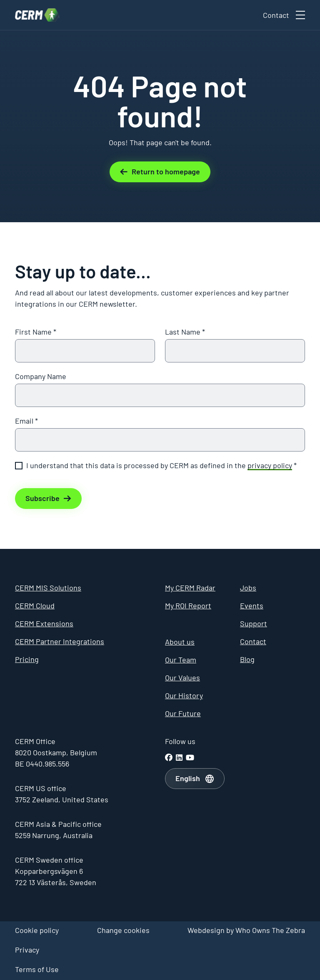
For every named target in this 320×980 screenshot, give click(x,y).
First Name (36, 332)
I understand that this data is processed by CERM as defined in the (161, 465)
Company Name (41, 376)
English (188, 778)
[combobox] (195, 779)
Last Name (185, 332)
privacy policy (270, 465)
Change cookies (123, 930)
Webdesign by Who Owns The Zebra (246, 930)
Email (26, 421)
